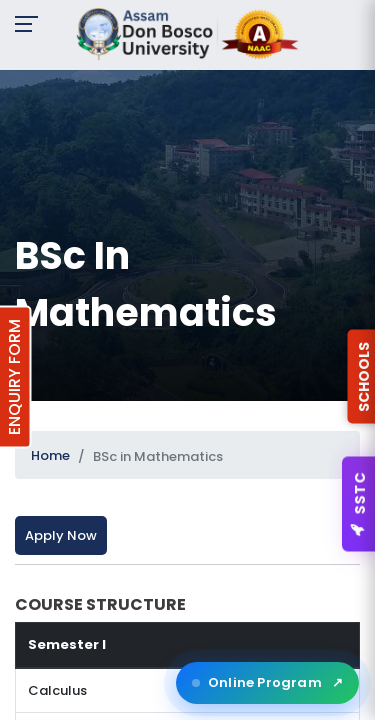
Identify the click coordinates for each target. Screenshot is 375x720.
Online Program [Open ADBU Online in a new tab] (267, 683)
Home (50, 455)
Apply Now (61, 535)
